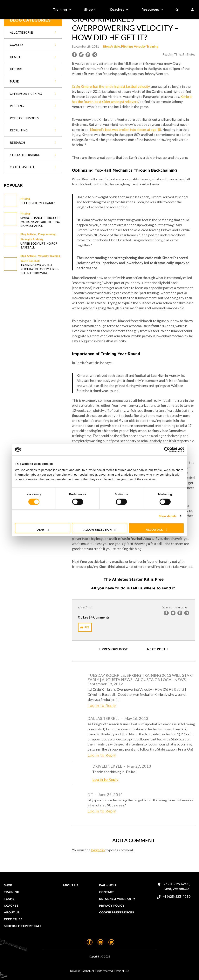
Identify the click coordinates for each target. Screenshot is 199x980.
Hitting (25, 199)
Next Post (156, 649)
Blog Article (28, 234)
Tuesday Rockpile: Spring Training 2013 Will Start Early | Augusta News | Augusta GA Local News (141, 677)
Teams (9, 899)
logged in (98, 850)
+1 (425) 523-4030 (177, 897)
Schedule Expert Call (23, 926)
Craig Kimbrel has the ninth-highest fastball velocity (111, 86)
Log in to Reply (102, 706)
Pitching (127, 46)
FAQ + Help (108, 885)
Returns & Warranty (117, 899)
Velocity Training (49, 256)
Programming (47, 234)
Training (62, 10)
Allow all (154, 529)
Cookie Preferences (117, 912)
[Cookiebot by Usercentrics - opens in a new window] (167, 450)
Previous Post (115, 649)
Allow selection (97, 529)
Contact (106, 892)
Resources (152, 10)
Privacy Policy (112, 906)
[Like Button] (85, 627)
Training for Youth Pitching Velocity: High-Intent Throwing (40, 269)
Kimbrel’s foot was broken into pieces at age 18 (125, 129)
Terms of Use (121, 971)
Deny (41, 529)
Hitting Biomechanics (38, 203)
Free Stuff (13, 919)
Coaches (119, 10)
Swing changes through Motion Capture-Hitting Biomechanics (40, 222)
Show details (168, 516)
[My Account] (192, 10)
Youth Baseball (30, 261)
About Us (12, 912)
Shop (91, 10)
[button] (177, 10)
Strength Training (32, 239)
